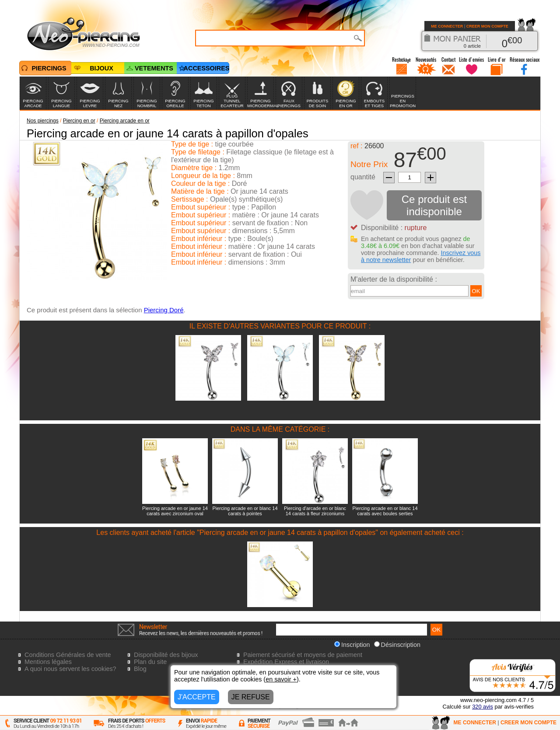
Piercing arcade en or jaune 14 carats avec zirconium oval (175, 511)
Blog (140, 669)
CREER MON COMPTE (487, 26)
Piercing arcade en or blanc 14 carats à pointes (245, 511)
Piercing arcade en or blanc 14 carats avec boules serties (385, 511)
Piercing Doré (164, 310)
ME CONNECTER (447, 26)
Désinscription (397, 645)
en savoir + (281, 679)
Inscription (352, 645)
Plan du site (150, 662)
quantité (363, 177)
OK (476, 291)
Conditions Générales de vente (68, 655)
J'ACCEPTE (197, 697)
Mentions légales (48, 662)
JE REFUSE (251, 697)
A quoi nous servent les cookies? (70, 669)
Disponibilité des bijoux (166, 655)
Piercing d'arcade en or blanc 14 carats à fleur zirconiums (315, 511)
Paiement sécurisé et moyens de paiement (303, 655)
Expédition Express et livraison (286, 662)
